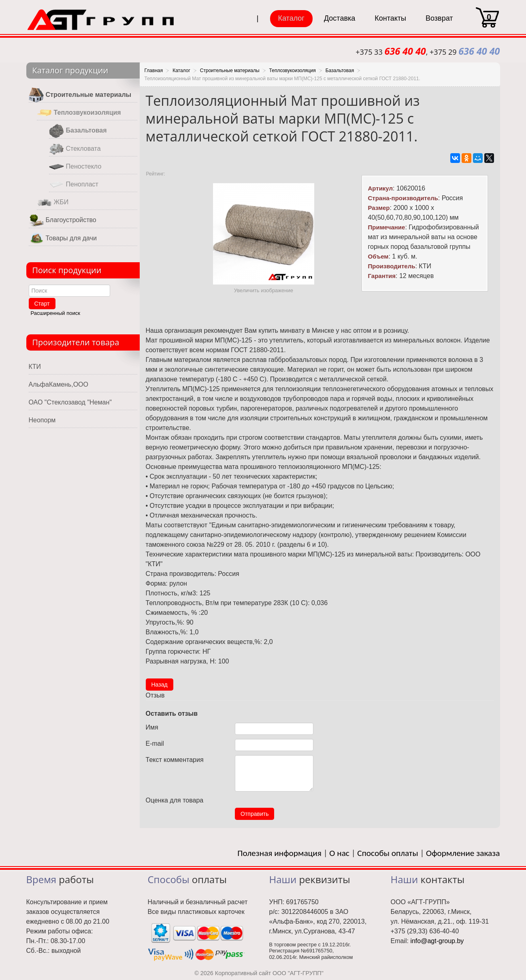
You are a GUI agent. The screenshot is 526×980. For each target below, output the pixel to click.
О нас (339, 853)
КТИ (35, 367)
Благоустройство (63, 220)
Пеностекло (75, 167)
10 (271, 799)
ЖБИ (53, 202)
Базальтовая (78, 131)
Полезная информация (279, 853)
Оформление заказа (463, 853)
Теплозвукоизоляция (79, 113)
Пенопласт (74, 185)
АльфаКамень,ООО (59, 384)
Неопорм (42, 420)
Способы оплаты (388, 853)
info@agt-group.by (437, 941)
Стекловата (75, 149)
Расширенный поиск (55, 313)
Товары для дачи (63, 239)
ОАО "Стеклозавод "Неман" (70, 402)
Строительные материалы (80, 95)
